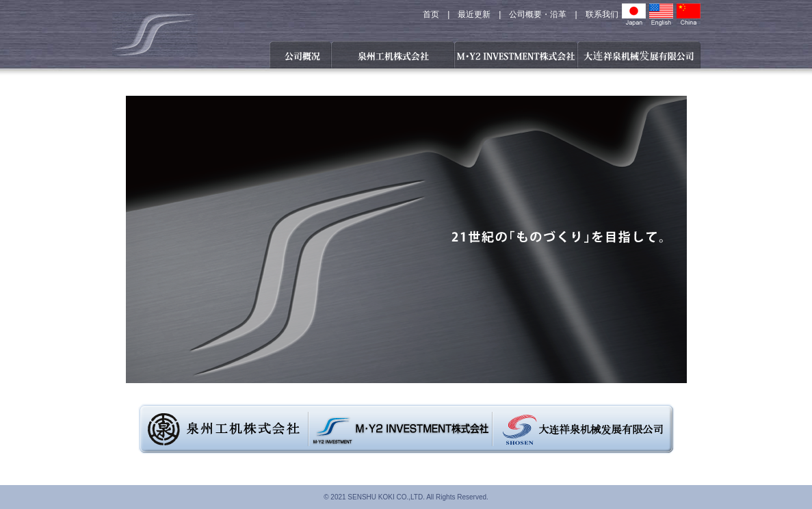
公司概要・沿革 (538, 14)
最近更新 (474, 14)
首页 (431, 14)
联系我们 (602, 14)
